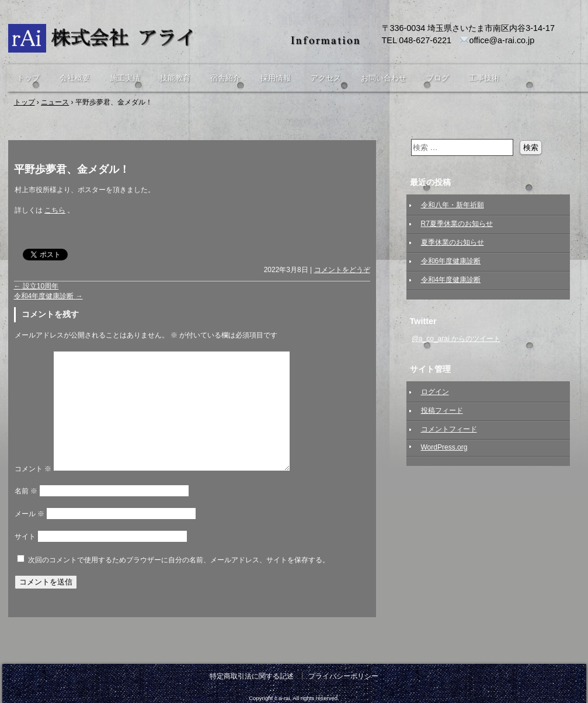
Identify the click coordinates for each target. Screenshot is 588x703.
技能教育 (175, 78)
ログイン (435, 392)
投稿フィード (442, 410)
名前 (26, 491)
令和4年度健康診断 (48, 296)
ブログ (438, 78)
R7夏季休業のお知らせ (457, 224)
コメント (33, 469)
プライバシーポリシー (343, 676)
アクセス (326, 78)
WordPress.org (444, 447)
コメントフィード (449, 429)
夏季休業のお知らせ (453, 242)
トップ (28, 78)
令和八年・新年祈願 (453, 205)
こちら (55, 210)
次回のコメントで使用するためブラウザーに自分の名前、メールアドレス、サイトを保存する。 (179, 560)
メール (29, 514)
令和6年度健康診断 (451, 261)
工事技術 (484, 78)
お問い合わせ (384, 78)
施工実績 (125, 78)
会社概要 (75, 78)
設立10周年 (36, 286)
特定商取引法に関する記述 (252, 676)
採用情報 (276, 78)
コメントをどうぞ (342, 270)
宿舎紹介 (225, 78)
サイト (25, 537)
